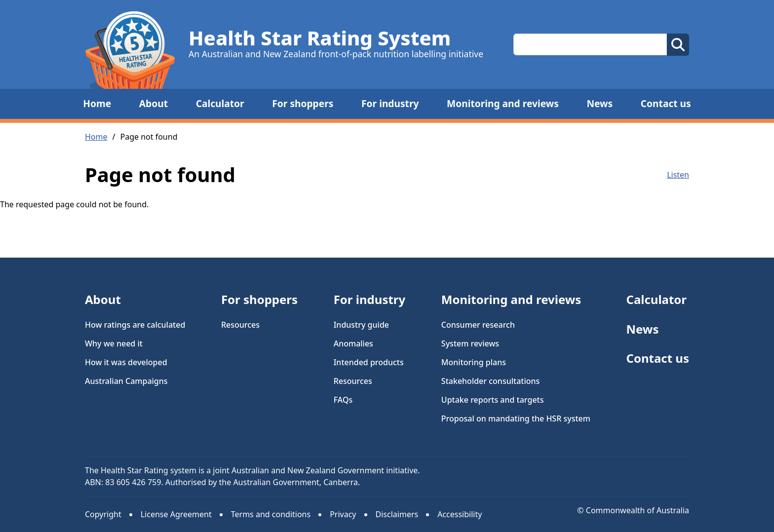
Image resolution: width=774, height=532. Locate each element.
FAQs (343, 400)
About (154, 103)
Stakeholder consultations (490, 381)
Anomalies (353, 343)
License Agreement (176, 514)
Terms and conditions (271, 514)
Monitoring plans (474, 362)
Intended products (369, 362)
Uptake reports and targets (493, 400)
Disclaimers (397, 514)
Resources (240, 325)
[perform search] (678, 45)
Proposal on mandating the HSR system (516, 418)
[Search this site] (590, 44)
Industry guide (361, 325)
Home (97, 103)
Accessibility (460, 514)
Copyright (103, 514)
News (600, 103)
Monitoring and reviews (503, 103)
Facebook (682, 472)
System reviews (470, 343)
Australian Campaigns (126, 381)
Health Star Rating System (320, 38)
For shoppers (303, 103)
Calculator (220, 103)
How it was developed (126, 362)
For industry (390, 103)
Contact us (666, 103)
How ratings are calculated (135, 325)
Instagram (651, 472)
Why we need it (114, 343)
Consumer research (478, 325)
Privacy (343, 514)
